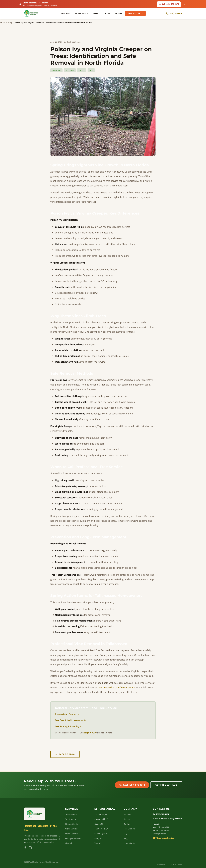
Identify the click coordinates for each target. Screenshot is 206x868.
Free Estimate (135, 13)
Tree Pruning (71, 819)
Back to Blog (65, 754)
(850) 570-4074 (90, 733)
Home (3, 23)
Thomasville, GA (101, 829)
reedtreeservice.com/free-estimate (116, 688)
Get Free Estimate (166, 785)
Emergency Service (73, 839)
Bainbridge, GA (101, 834)
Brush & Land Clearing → (67, 714)
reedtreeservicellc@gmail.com (168, 819)
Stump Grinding (72, 824)
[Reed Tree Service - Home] (31, 13)
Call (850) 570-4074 (132, 785)
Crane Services (71, 829)
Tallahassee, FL (101, 815)
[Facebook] (25, 848)
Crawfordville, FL (102, 819)
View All (69, 843)
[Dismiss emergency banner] (185, 4)
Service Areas (82, 13)
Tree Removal (71, 815)
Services (65, 13)
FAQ (125, 834)
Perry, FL (98, 839)
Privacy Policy (129, 843)
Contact (119, 13)
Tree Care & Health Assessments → (72, 720)
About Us (128, 815)
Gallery (96, 13)
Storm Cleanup (72, 834)
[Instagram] (30, 848)
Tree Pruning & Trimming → (68, 726)
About (107, 13)
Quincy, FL (99, 824)
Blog (10, 23)
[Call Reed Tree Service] (174, 13)
